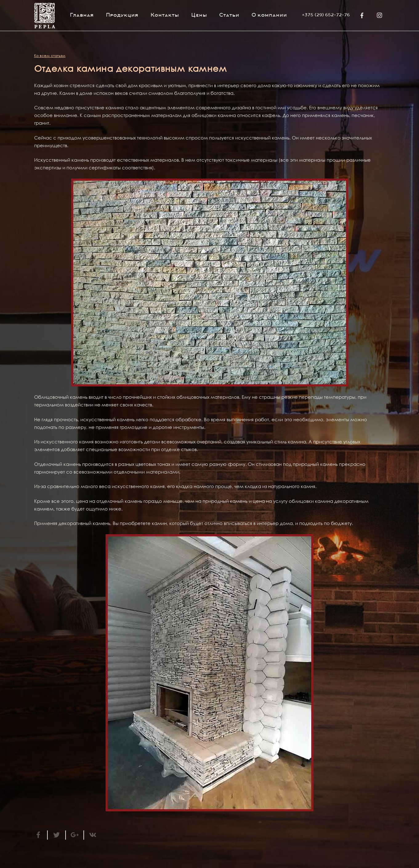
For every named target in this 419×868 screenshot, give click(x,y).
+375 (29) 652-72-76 (326, 15)
